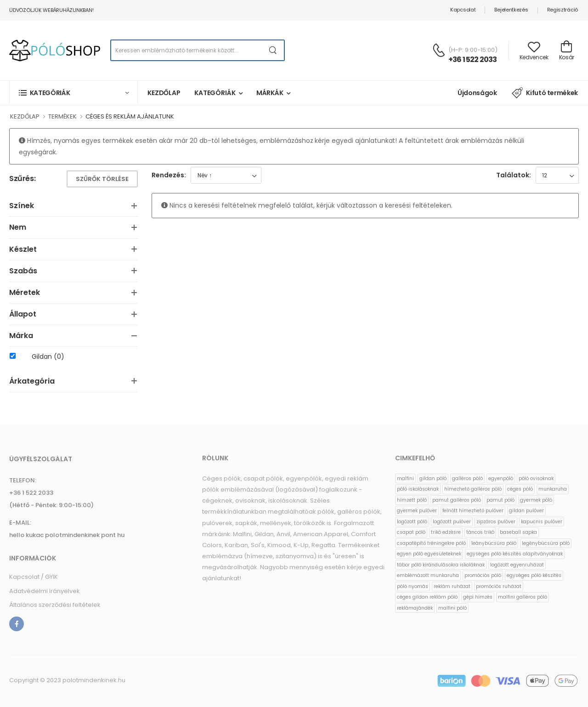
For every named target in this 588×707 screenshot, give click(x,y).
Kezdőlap (164, 93)
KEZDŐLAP (25, 116)
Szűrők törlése (102, 179)
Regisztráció (563, 10)
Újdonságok (477, 93)
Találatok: (514, 175)
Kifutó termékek (545, 93)
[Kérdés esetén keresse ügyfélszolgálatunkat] (439, 50)
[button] (73, 93)
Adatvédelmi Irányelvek (45, 591)
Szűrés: (22, 179)
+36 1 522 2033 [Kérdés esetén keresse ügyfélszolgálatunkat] (473, 59)
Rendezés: (169, 175)
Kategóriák (215, 93)
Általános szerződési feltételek (55, 605)
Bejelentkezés (511, 10)
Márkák (270, 93)
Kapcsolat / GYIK (34, 577)
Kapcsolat (463, 10)
